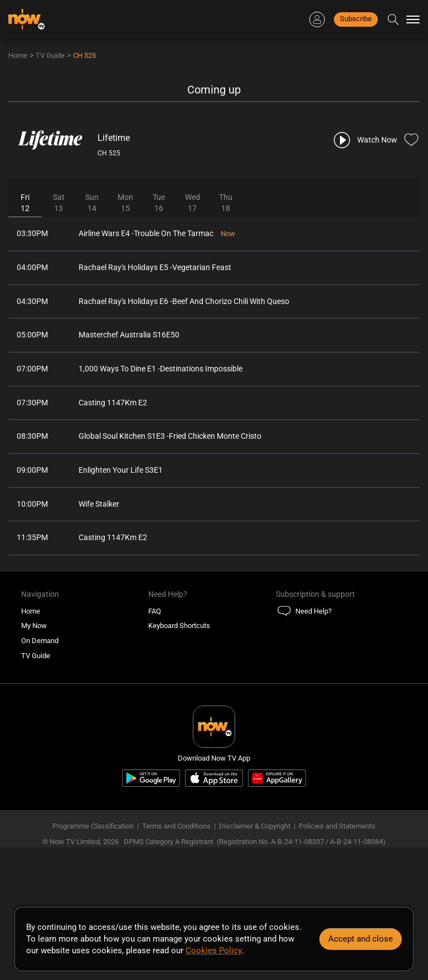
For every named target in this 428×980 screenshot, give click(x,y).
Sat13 (59, 203)
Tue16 (159, 203)
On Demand (40, 643)
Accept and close (361, 939)
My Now (34, 628)
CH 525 (84, 55)
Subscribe (356, 19)
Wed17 (193, 203)
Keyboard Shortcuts (179, 628)
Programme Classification (93, 829)
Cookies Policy (213, 950)
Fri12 (25, 203)
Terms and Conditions (176, 829)
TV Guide (50, 55)
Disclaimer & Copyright (255, 829)
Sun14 (92, 203)
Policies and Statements (337, 829)
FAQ (155, 614)
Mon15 (125, 203)
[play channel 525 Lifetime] (365, 140)
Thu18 (226, 203)
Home (18, 55)
